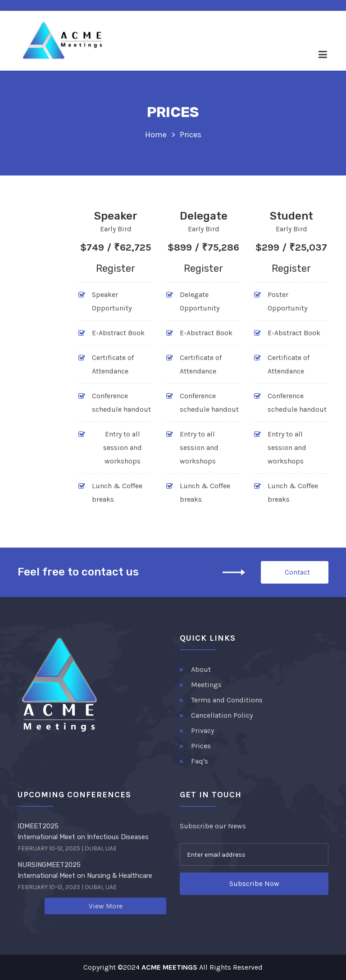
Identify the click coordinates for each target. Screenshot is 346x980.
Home (156, 135)
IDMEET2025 (38, 826)
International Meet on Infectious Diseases (83, 837)
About (201, 669)
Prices (201, 746)
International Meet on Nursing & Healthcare (85, 876)
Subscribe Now (254, 883)
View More (106, 906)
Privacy (203, 731)
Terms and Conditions (227, 700)
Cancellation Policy (222, 715)
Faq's (200, 761)
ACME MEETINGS (169, 967)
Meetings (206, 685)
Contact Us (297, 576)
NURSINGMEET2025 (49, 865)
